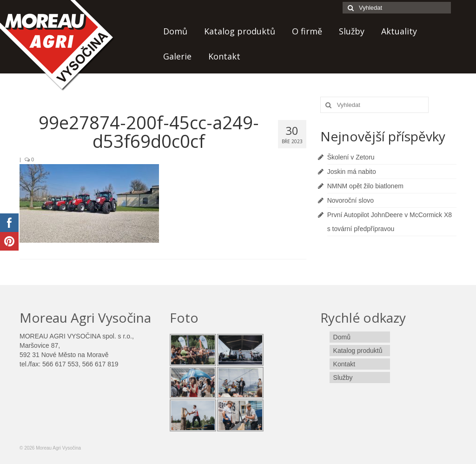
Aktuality (399, 31)
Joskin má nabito (352, 172)
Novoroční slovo (350, 200)
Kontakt (224, 56)
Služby (352, 31)
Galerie (177, 56)
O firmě (307, 31)
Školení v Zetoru (351, 157)
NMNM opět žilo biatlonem (365, 186)
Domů (175, 31)
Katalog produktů (240, 31)
